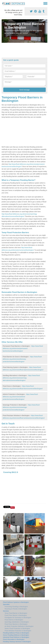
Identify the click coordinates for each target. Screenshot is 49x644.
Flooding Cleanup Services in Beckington (17, 642)
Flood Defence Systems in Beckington (16, 602)
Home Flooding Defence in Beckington (16, 635)
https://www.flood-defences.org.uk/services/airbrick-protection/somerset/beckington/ (20, 397)
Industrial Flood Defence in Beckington (16, 637)
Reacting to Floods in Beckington (16, 609)
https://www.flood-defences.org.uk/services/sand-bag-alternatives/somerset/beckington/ (21, 378)
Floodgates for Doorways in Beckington (18, 618)
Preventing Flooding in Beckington (16, 607)
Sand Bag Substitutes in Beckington (17, 622)
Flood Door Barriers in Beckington (16, 624)
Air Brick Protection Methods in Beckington (19, 626)
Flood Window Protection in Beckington (18, 631)
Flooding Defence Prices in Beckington (16, 633)
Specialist (6, 604)
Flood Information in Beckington (14, 639)
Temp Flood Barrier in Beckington (16, 613)
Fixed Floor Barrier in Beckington (16, 615)
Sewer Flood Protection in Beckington (17, 628)
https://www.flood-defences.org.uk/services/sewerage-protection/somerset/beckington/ (21, 407)
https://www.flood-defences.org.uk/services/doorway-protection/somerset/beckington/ (22, 359)
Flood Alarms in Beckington (14, 620)
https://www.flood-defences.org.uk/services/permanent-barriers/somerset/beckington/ (23, 349)
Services (6, 611)
